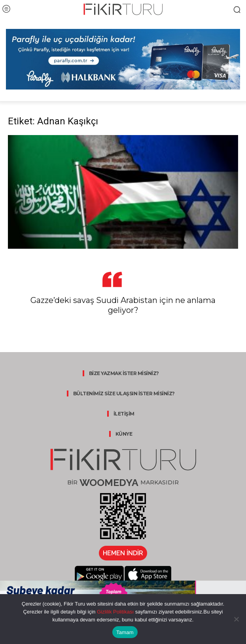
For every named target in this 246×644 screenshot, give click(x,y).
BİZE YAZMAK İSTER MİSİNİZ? (124, 373)
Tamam (125, 632)
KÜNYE (124, 434)
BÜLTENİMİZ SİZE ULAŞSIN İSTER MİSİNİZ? (124, 393)
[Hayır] (236, 619)
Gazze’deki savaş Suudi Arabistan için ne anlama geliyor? (123, 305)
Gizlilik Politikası (114, 612)
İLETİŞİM (124, 414)
